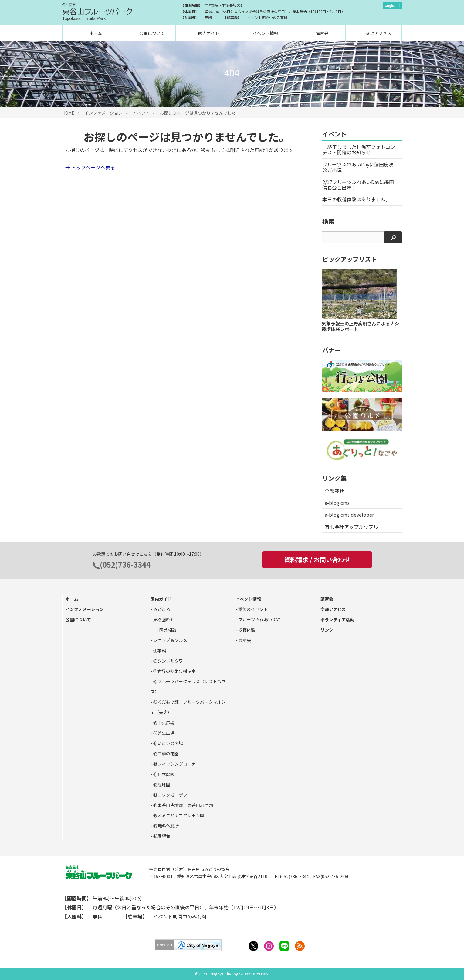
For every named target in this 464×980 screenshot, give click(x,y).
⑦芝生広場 (163, 733)
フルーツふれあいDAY (259, 619)
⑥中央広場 (163, 723)
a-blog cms (337, 503)
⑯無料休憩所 (166, 826)
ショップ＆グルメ (170, 640)
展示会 (244, 640)
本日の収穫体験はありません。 (356, 199)
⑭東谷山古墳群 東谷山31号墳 (183, 805)
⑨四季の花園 (166, 753)
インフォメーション (103, 113)
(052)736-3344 (125, 564)
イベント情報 (265, 33)
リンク (327, 630)
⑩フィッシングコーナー (176, 764)
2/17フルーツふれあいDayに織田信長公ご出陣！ (358, 185)
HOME (68, 113)
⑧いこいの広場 (168, 743)
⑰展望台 (161, 836)
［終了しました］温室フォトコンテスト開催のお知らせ (359, 149)
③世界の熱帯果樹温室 (174, 671)
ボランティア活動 (337, 619)
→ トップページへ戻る (90, 167)
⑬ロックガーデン (170, 795)
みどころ (161, 609)
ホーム (95, 33)
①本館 (159, 650)
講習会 (322, 33)
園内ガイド (208, 33)
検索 (328, 221)
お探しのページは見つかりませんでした (198, 113)
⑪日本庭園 (163, 774)
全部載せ (334, 491)
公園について (152, 33)
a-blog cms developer (349, 515)
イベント (141, 113)
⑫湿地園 (161, 784)
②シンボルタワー (170, 661)
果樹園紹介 (163, 619)
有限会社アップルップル (351, 527)
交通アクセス (378, 33)
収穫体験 (246, 630)
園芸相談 (167, 630)
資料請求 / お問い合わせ (317, 560)
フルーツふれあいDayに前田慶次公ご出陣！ (358, 167)
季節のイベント (253, 609)
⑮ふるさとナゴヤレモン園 (178, 815)
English (391, 5)
